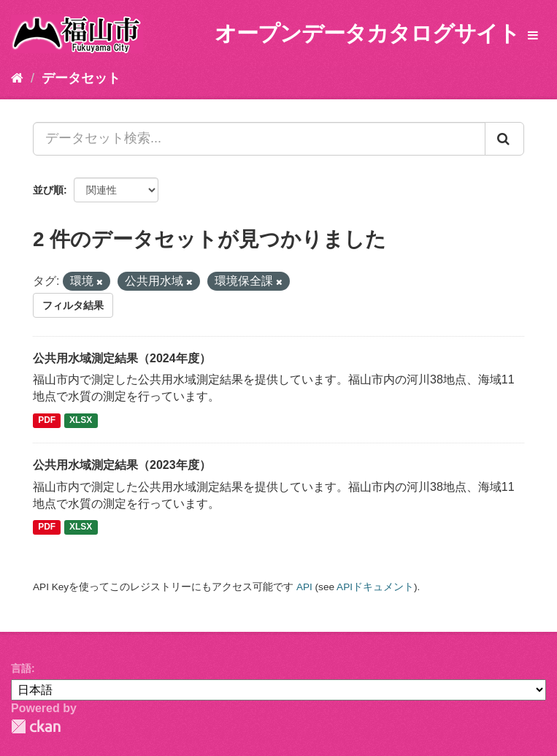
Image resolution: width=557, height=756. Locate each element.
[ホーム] (17, 78)
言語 (21, 668)
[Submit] (504, 139)
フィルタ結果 (73, 305)
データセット (81, 78)
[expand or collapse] (533, 36)
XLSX (81, 420)
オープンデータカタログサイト (367, 33)
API (304, 587)
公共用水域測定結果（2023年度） (122, 465)
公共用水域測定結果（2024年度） (122, 358)
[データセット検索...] (259, 139)
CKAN (36, 726)
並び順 (48, 190)
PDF (47, 420)
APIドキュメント (375, 587)
